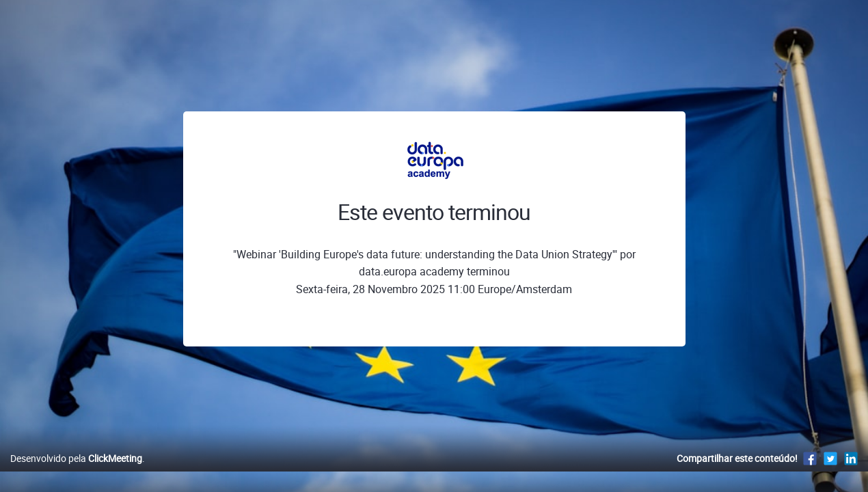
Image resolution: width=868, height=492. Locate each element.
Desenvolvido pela (76, 473)
